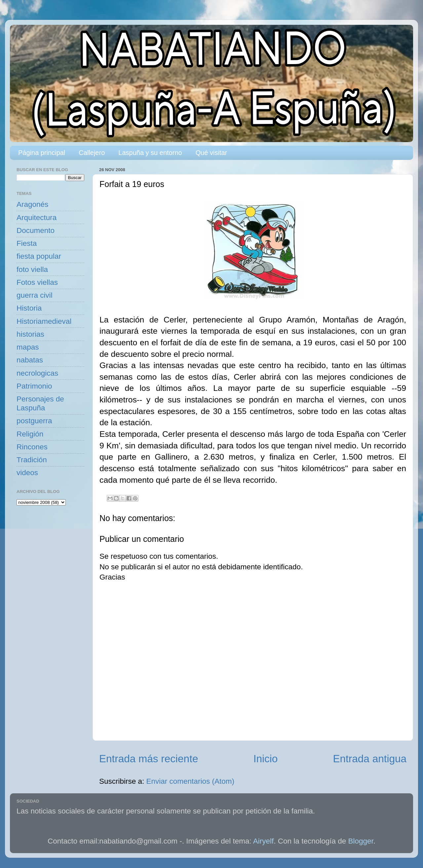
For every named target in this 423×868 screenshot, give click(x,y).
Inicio (266, 759)
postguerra (34, 421)
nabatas (30, 360)
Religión (30, 434)
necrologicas (37, 373)
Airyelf (264, 841)
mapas (28, 347)
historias (30, 334)
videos (27, 473)
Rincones (32, 447)
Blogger (361, 841)
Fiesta (27, 243)
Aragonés (32, 204)
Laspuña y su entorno (150, 153)
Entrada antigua (370, 759)
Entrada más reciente (149, 759)
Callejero (92, 153)
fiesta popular (39, 256)
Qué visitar (211, 153)
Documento (36, 230)
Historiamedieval (44, 321)
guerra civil (35, 295)
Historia (29, 308)
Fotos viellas (37, 282)
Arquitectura (37, 218)
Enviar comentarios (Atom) (190, 781)
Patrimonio (34, 386)
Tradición (32, 460)
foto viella (32, 269)
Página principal (42, 153)
